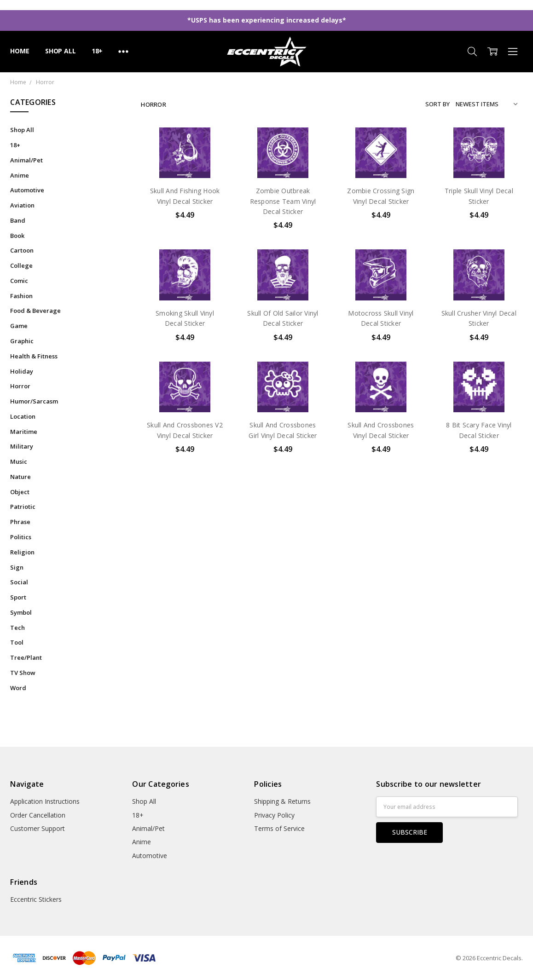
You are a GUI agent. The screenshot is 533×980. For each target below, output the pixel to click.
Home (20, 51)
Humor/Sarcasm (34, 401)
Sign (17, 567)
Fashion (21, 296)
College (21, 265)
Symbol (21, 612)
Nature (20, 477)
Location (23, 416)
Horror (20, 386)
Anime (20, 175)
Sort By (437, 104)
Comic (19, 281)
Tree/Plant (26, 657)
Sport (18, 597)
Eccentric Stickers (36, 899)
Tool (17, 642)
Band (18, 220)
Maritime (24, 432)
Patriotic (23, 507)
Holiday (22, 371)
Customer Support (38, 828)
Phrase (20, 522)
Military (22, 446)
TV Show (23, 673)
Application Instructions (45, 801)
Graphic (22, 341)
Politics (21, 537)
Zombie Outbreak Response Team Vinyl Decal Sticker (283, 201)
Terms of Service (279, 828)
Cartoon (22, 250)
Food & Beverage (35, 311)
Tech (17, 628)
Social (19, 582)
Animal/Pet (26, 160)
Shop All (61, 51)
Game (19, 326)
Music (19, 461)
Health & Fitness (34, 356)
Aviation (22, 205)
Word (18, 688)
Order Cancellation (38, 815)
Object (20, 492)
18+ (97, 51)
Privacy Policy (274, 815)
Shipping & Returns (282, 801)
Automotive (27, 190)
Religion (22, 552)
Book (17, 236)
